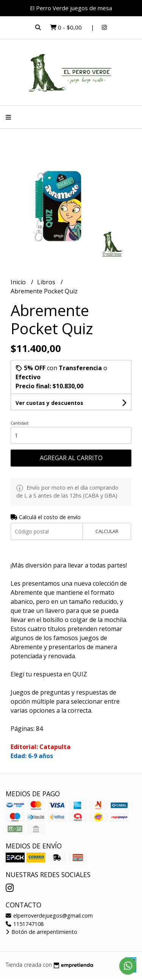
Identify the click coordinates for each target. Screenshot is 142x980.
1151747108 (25, 924)
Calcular (107, 531)
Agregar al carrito (71, 458)
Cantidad (20, 423)
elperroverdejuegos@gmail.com (49, 916)
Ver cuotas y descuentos (49, 403)
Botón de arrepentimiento (41, 932)
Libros (47, 282)
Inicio (19, 282)
